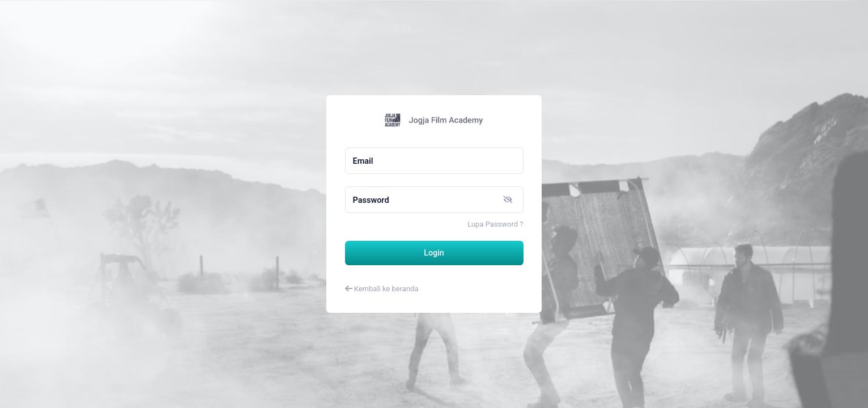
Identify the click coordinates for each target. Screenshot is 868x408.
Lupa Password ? (495, 224)
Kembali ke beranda (382, 289)
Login (434, 253)
